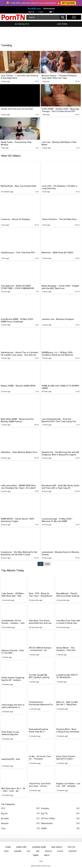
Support (73, 851)
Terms (36, 855)
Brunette (20, 819)
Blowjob (20, 823)
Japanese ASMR (39, 847)
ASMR (60, 828)
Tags (6, 851)
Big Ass (20, 813)
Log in (41, 12)
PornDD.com (34, 9)
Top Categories (8, 804)
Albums (18, 851)
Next (47, 564)
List (29, 851)
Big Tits (60, 813)
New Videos (57, 847)
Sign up (31, 12)
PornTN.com (46, 866)
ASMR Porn (21, 847)
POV (20, 808)
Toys (20, 828)
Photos (71, 847)
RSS (38, 851)
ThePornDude (49, 9)
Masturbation (60, 823)
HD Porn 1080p (60, 819)
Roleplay (60, 808)
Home (8, 847)
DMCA (47, 855)
